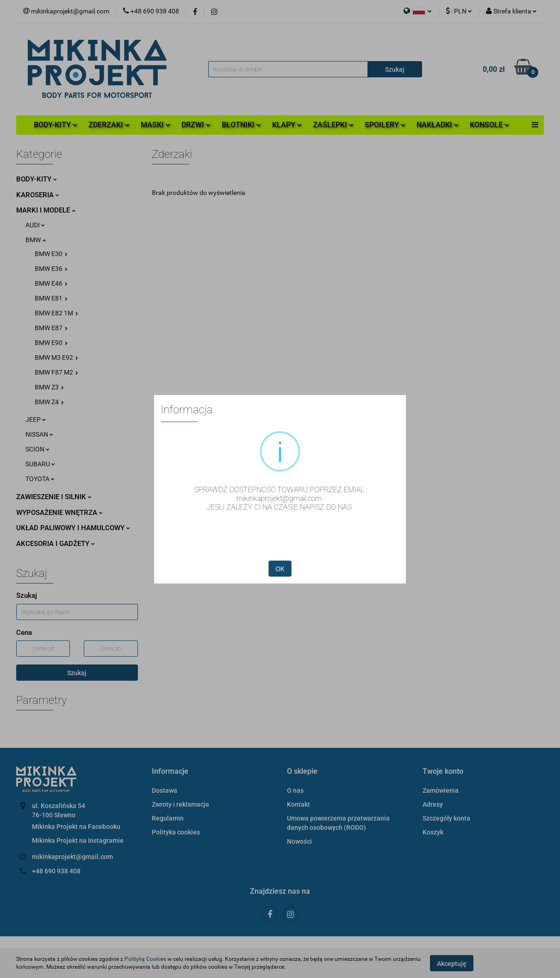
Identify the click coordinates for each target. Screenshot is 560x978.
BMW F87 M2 (56, 372)
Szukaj (77, 673)
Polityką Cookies (145, 959)
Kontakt (299, 804)
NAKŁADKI (438, 125)
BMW (36, 240)
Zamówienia (441, 790)
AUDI (35, 225)
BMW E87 (51, 328)
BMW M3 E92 (56, 357)
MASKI (156, 125)
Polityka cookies (176, 832)
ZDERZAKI (109, 125)
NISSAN (39, 434)
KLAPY (287, 125)
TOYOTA (40, 479)
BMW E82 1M (56, 313)
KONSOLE (489, 125)
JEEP (36, 420)
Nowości (299, 841)
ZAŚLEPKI (333, 125)
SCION (37, 449)
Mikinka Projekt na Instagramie (78, 840)
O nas (295, 790)
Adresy (433, 804)
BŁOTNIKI (241, 125)
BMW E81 (51, 298)
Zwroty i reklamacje (180, 804)
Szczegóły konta (446, 818)
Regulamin (168, 818)
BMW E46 (51, 283)
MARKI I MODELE (46, 210)
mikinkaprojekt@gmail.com (72, 857)
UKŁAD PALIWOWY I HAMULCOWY (73, 528)
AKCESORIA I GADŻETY (56, 544)
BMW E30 (51, 254)
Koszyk (433, 832)
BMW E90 (51, 343)
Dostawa (165, 790)
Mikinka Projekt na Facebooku (76, 827)
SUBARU (40, 464)
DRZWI (196, 125)
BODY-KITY (56, 125)
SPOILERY (385, 125)
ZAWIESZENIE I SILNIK (54, 497)
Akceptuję (452, 963)
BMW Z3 (49, 387)
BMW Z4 (49, 402)
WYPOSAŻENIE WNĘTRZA (59, 513)
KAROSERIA (38, 195)
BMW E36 (51, 269)
